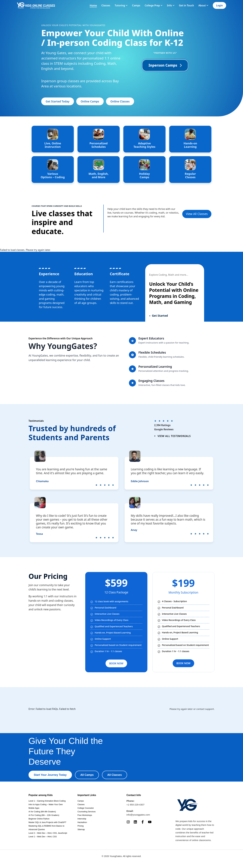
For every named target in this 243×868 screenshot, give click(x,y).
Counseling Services (87, 812)
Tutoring (121, 5)
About (203, 5)
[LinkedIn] (135, 822)
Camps (136, 5)
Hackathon (82, 822)
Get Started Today (58, 101)
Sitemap (81, 829)
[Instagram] (128, 822)
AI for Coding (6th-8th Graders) (42, 812)
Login (219, 5)
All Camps (87, 775)
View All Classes (197, 214)
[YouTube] (150, 822)
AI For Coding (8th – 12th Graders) (44, 815)
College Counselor (86, 808)
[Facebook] (143, 822)
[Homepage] (36, 5)
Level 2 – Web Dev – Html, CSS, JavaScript (48, 833)
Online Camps (90, 101)
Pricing (81, 826)
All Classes (115, 775)
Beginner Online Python (39, 819)
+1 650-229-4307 (135, 805)
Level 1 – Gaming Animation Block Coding (47, 801)
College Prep (154, 5)
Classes (106, 5)
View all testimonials (172, 436)
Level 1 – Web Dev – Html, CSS (43, 837)
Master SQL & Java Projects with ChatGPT (47, 822)
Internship (82, 819)
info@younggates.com (138, 815)
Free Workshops (85, 815)
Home (93, 5)
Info (171, 5)
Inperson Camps (165, 65)
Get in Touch (187, 5)
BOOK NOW (116, 663)
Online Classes (120, 101)
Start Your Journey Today (50, 775)
